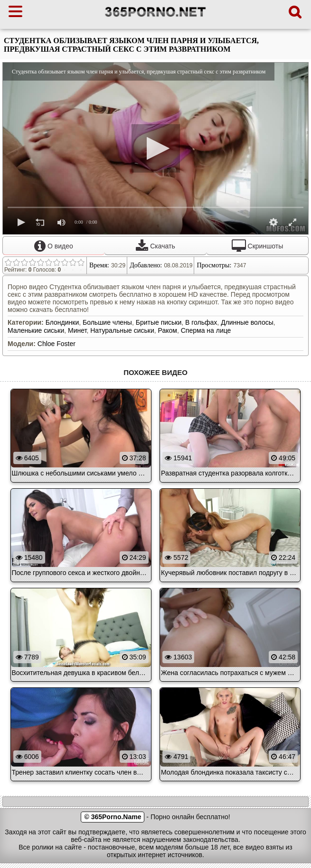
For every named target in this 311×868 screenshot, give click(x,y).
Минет (77, 330)
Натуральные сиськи (122, 330)
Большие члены (107, 322)
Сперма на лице (206, 330)
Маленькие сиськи (36, 330)
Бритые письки (159, 322)
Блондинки (62, 322)
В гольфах (201, 322)
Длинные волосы (247, 322)
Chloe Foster (57, 344)
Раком (168, 330)
